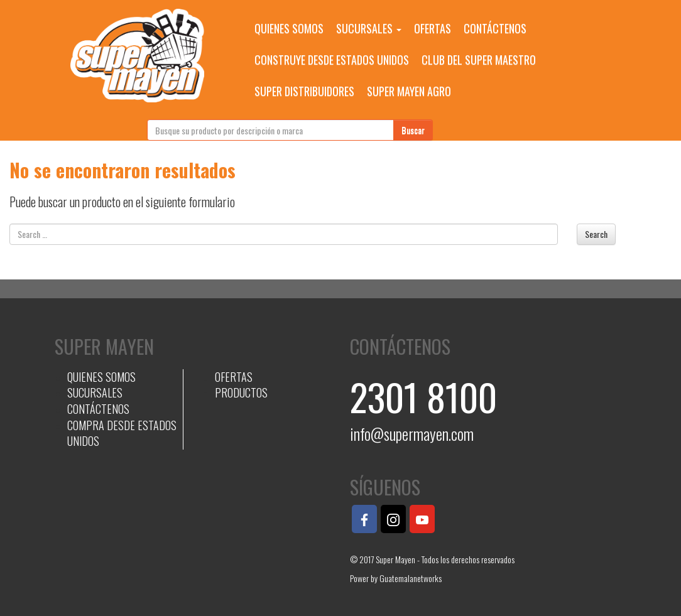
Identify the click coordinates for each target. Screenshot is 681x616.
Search (596, 234)
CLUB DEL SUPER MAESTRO (479, 60)
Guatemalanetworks (411, 578)
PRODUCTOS (241, 392)
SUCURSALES (369, 28)
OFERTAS (433, 28)
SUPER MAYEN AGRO (409, 91)
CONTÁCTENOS (495, 28)
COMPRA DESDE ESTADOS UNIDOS (122, 433)
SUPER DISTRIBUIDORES (304, 91)
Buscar (413, 130)
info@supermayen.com (412, 434)
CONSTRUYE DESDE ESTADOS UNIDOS (332, 60)
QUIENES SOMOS (289, 28)
